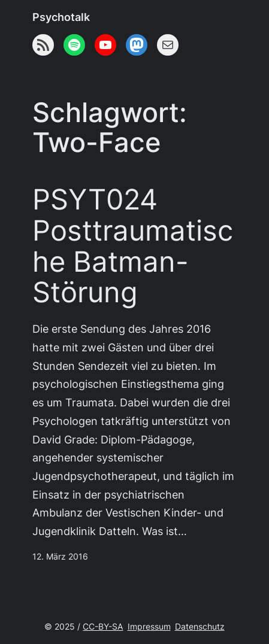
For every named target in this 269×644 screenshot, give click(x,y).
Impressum (149, 627)
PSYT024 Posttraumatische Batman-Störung (133, 246)
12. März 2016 (60, 557)
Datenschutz (200, 627)
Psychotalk (61, 17)
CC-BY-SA (103, 627)
